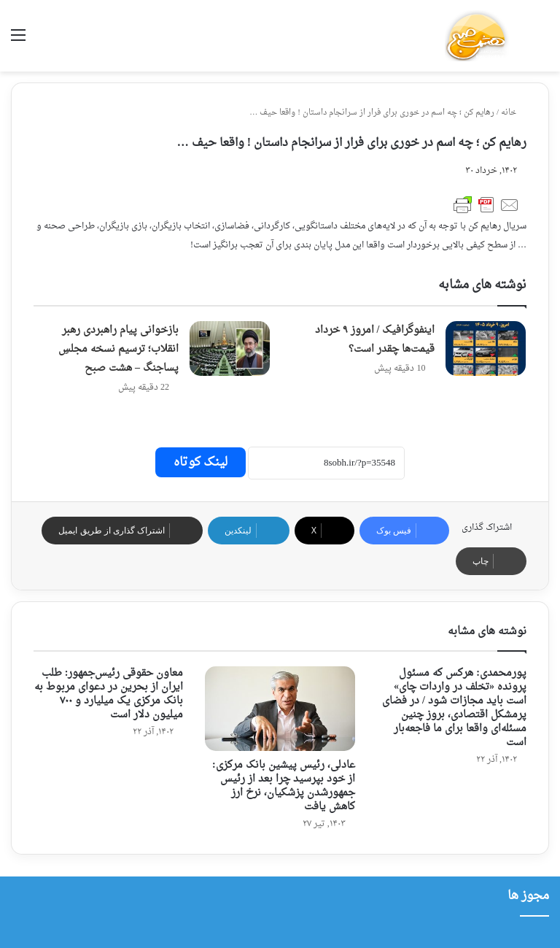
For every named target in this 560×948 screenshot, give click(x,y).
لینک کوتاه (201, 462)
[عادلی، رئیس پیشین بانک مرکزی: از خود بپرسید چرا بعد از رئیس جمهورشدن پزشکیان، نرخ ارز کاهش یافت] (280, 709)
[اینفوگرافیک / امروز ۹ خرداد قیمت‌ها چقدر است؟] (486, 348)
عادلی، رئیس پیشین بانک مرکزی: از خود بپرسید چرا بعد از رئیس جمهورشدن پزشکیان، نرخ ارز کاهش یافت (284, 786)
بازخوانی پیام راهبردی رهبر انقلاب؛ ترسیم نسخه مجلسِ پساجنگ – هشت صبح (118, 349)
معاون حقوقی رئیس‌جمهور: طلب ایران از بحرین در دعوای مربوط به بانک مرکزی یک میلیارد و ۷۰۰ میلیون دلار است (109, 694)
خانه (514, 113)
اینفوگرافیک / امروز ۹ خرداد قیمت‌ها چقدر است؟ (375, 340)
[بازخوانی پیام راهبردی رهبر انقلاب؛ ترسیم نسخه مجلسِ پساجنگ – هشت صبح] (230, 348)
